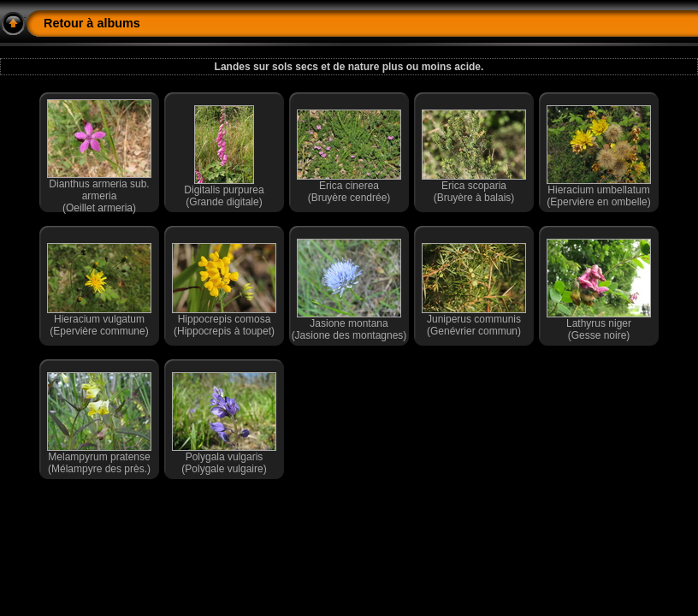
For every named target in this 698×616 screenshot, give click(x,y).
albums (118, 23)
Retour (63, 23)
